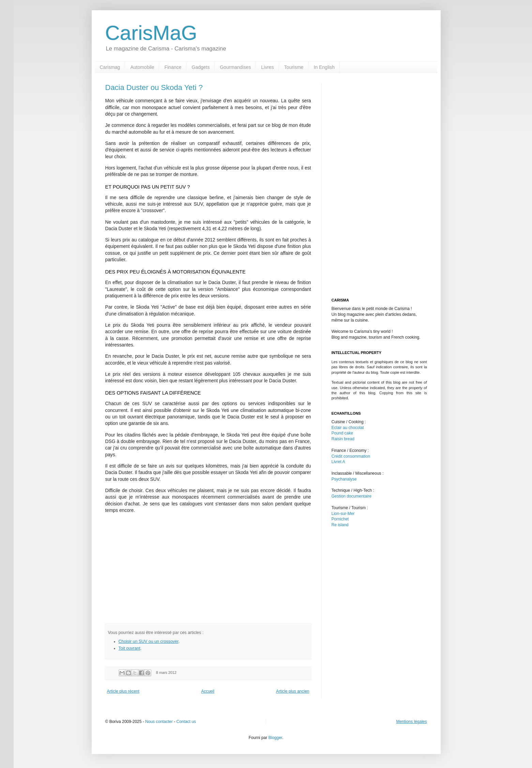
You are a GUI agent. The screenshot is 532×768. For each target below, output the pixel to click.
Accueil (208, 691)
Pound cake (342, 433)
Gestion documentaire (352, 496)
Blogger (275, 738)
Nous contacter (159, 722)
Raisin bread (343, 439)
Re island (340, 525)
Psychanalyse (344, 479)
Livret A (338, 462)
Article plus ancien (293, 691)
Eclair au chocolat (348, 428)
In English (324, 67)
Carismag (110, 67)
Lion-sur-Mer (343, 514)
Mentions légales (411, 722)
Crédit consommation (351, 456)
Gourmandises (235, 67)
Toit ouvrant (130, 648)
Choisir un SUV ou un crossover (149, 641)
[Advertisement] (163, 567)
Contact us (186, 722)
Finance (173, 67)
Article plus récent (123, 691)
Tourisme (294, 67)
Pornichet (340, 519)
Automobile (142, 67)
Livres (267, 67)
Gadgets (201, 67)
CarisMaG (151, 33)
